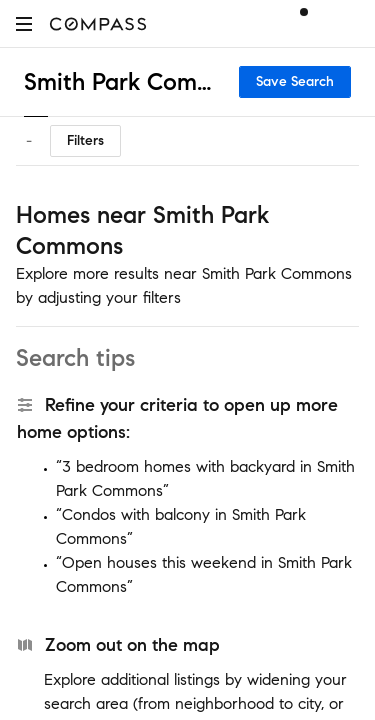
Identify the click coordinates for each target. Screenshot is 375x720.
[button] (24, 23)
